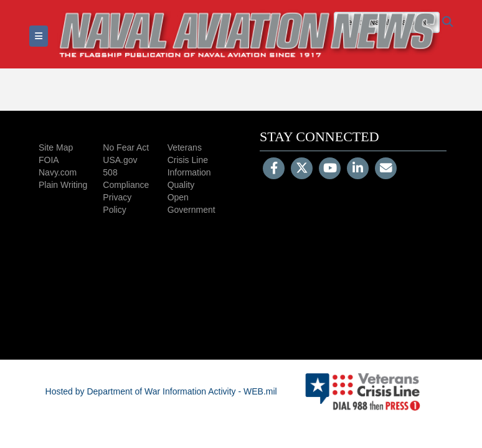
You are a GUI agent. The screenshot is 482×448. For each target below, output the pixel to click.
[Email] (386, 169)
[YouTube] (330, 169)
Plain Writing (63, 185)
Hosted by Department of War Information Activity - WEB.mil (161, 391)
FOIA (49, 160)
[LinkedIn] (358, 169)
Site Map (56, 147)
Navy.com (58, 172)
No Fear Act (126, 147)
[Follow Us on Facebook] (274, 169)
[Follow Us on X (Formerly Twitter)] (302, 169)
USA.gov (120, 160)
